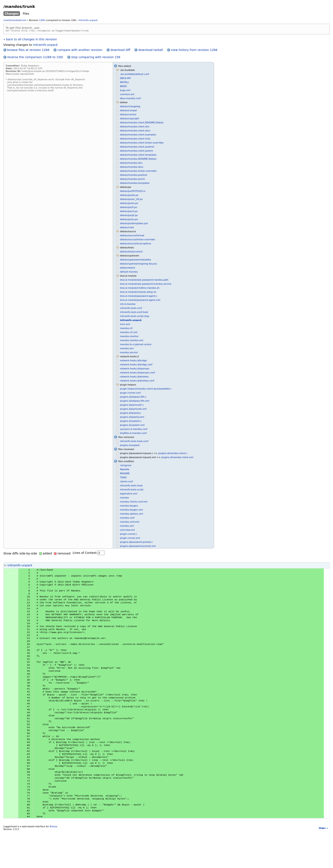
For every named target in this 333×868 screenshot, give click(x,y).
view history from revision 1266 (194, 51)
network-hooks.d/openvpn (135, 369)
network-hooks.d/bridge (133, 361)
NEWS (123, 87)
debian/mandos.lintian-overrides (138, 172)
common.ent (127, 95)
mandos (15, 20)
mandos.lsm (127, 349)
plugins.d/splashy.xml (132, 418)
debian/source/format (132, 236)
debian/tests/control (131, 252)
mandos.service (129, 353)
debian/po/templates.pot (134, 224)
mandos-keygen (129, 506)
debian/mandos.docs (132, 168)
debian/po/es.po (129, 204)
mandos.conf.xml (130, 523)
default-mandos (129, 272)
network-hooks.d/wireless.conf (137, 381)
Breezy (54, 863)
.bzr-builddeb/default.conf (135, 75)
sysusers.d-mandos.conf (134, 430)
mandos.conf (127, 518)
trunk (23, 20)
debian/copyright (130, 119)
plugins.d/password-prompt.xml (138, 547)
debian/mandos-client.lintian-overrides (142, 143)
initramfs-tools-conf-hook (134, 313)
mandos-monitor (129, 337)
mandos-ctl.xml (129, 333)
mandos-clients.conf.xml (134, 502)
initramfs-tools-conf (131, 309)
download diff (120, 51)
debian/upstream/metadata (135, 260)
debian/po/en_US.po (131, 200)
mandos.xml (127, 527)
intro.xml (125, 325)
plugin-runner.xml (130, 539)
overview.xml (127, 531)
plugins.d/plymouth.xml (133, 410)
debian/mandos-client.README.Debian (142, 123)
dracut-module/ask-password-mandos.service (146, 285)
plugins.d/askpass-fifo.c (133, 397)
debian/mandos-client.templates (138, 155)
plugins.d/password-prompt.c (136, 543)
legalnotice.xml (129, 494)
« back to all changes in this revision (30, 40)
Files (26, 14)
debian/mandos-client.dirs (135, 127)
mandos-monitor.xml (132, 341)
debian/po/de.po (129, 196)
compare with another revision (80, 51)
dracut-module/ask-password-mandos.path (144, 281)
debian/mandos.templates (135, 184)
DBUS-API (125, 79)
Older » (323, 864)
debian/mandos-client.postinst (137, 147)
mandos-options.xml (132, 514)
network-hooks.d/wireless (134, 377)
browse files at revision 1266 (28, 51)
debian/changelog (130, 107)
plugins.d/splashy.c (131, 414)
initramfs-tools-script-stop (135, 317)
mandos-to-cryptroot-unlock (136, 345)
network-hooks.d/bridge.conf (136, 365)
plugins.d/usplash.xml (132, 426)
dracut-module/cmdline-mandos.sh (140, 289)
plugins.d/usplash (130, 446)
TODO (123, 478)
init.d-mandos (128, 305)
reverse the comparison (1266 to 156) (35, 58)
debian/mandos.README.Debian (138, 160)
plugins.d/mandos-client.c (173, 454)
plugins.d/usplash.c (131, 422)
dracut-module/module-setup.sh (138, 293)
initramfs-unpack (88, 20)
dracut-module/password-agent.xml (140, 301)
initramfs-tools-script (132, 490)
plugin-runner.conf (130, 393)
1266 (42, 20)
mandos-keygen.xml (131, 510)
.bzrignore (126, 466)
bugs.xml (125, 91)
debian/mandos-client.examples (138, 135)
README (125, 474)
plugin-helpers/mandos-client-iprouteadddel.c (146, 389)
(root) (7, 20)
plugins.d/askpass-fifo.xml (135, 402)
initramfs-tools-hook (131, 486)
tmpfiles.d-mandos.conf (133, 434)
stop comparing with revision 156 (96, 58)
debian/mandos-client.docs (135, 131)
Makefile (125, 470)
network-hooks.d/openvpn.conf (138, 373)
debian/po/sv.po (129, 220)
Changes (12, 14)
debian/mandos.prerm (133, 180)
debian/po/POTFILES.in (133, 192)
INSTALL (125, 83)
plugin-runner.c (129, 535)
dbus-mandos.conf (130, 99)
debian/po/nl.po (129, 212)
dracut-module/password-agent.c (139, 297)
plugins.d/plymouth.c (132, 406)
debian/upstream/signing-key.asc (139, 264)
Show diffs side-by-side (20, 554)
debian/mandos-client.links (135, 139)
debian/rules (127, 228)
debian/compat (128, 111)
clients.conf (126, 482)
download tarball (151, 51)
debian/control (128, 115)
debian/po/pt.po (129, 216)
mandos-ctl (126, 329)
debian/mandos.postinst (134, 176)
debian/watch (128, 268)
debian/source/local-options (136, 244)
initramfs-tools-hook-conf (134, 442)
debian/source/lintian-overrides (138, 240)
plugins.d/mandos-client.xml (177, 458)
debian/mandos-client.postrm (137, 151)
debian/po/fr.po (129, 208)
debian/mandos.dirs (131, 164)
